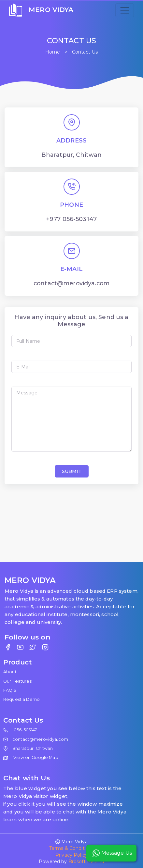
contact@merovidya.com (40, 739)
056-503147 (25, 730)
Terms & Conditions (72, 848)
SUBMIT (72, 471)
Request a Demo (21, 699)
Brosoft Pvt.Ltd (86, 862)
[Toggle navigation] (125, 10)
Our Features (17, 681)
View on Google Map (31, 757)
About (10, 672)
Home (53, 52)
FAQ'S (10, 690)
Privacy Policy (71, 855)
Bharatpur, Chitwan (33, 748)
